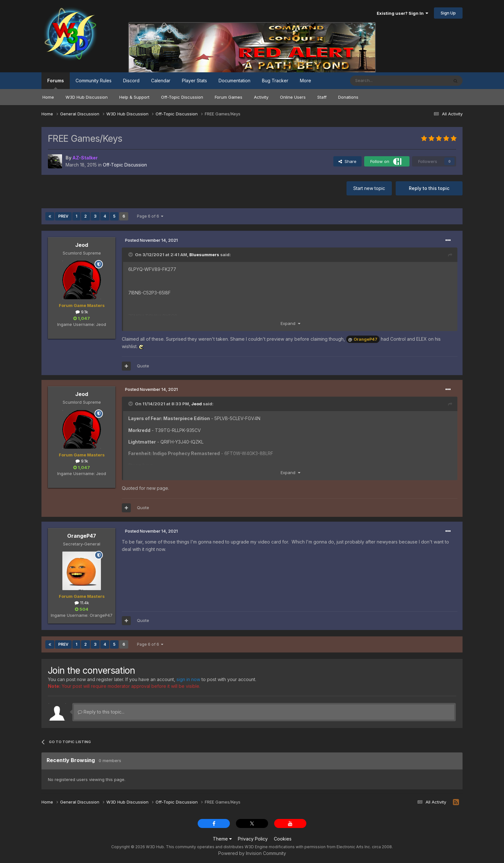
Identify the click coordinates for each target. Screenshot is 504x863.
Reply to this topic (429, 188)
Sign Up (448, 13)
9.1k (82, 312)
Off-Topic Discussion (182, 97)
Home (48, 97)
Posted (151, 240)
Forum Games (229, 97)
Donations (348, 97)
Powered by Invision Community (252, 853)
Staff (322, 97)
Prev (63, 216)
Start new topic (369, 188)
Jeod (82, 245)
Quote (143, 366)
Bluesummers (204, 255)
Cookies (283, 839)
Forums (56, 83)
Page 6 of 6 (150, 216)
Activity (261, 97)
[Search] (383, 81)
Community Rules (94, 81)
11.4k (82, 603)
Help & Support (134, 97)
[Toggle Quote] (131, 255)
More (306, 81)
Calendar (161, 81)
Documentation (234, 81)
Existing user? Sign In (402, 13)
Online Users (293, 97)
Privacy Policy (253, 839)
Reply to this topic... (101, 712)
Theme (222, 839)
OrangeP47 (82, 536)
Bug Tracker (275, 81)
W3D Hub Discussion (87, 97)
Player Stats (194, 81)
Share (347, 161)
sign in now (188, 679)
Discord (131, 81)
